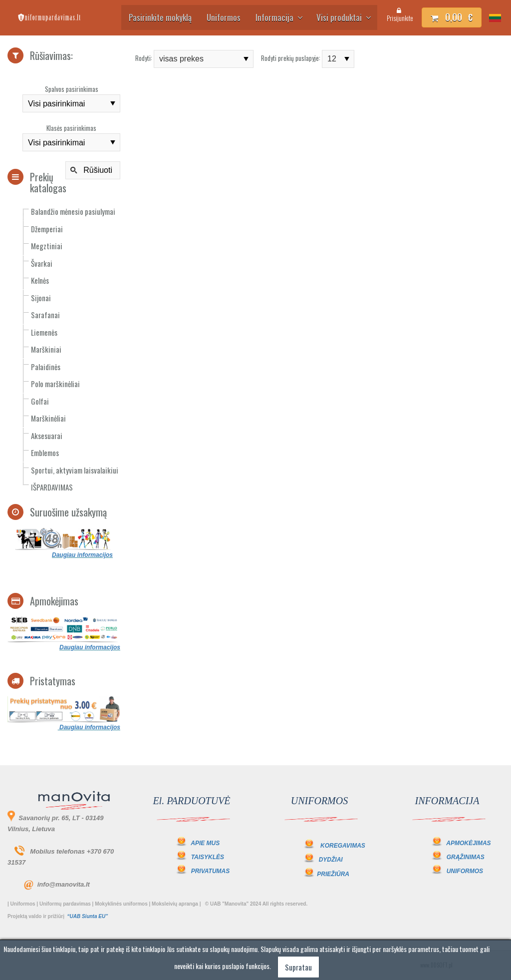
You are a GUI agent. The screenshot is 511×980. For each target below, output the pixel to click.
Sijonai (41, 298)
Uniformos (224, 17)
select (113, 103)
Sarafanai (45, 315)
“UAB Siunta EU (86, 916)
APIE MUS (197, 843)
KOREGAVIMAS (343, 846)
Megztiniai (47, 246)
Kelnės (40, 280)
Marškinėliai (48, 418)
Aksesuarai (47, 436)
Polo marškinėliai (55, 384)
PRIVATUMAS (211, 871)
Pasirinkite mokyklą (160, 17)
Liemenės (44, 332)
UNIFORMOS (465, 871)
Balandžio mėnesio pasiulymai (73, 211)
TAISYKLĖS (208, 857)
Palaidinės (46, 367)
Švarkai (42, 263)
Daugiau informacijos (82, 555)
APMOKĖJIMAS (468, 843)
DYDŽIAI (331, 860)
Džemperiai (47, 229)
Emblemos (45, 453)
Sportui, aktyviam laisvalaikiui (75, 470)
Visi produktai (343, 17)
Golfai (40, 401)
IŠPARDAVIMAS (52, 487)
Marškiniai (46, 349)
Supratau (298, 967)
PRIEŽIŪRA (333, 874)
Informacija (278, 17)
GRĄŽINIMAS (466, 857)
